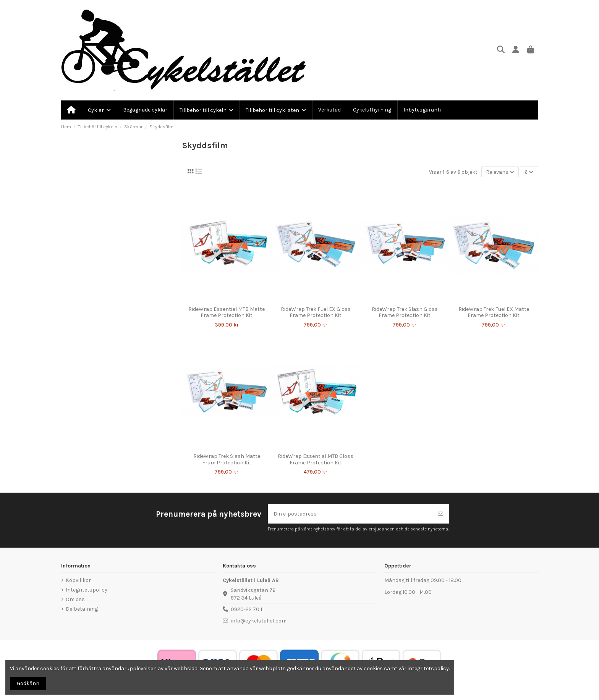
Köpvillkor (78, 580)
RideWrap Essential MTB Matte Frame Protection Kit (227, 312)
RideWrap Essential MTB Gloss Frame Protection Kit (316, 459)
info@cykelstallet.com (259, 621)
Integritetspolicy (87, 590)
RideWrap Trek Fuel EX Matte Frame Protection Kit (494, 312)
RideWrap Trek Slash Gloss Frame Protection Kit (405, 312)
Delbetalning (82, 609)
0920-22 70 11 (247, 609)
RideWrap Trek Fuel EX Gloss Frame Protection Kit (316, 312)
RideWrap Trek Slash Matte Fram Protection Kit (227, 459)
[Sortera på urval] (500, 172)
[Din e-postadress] (350, 514)
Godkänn (28, 683)
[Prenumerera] (440, 514)
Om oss (75, 599)
